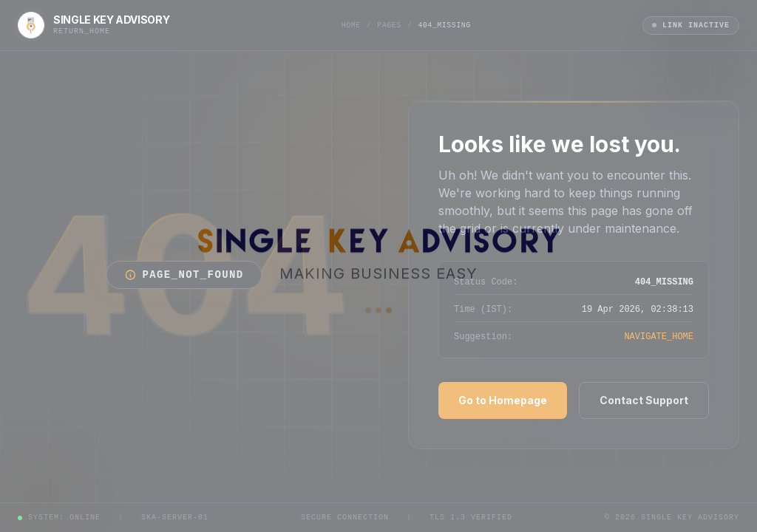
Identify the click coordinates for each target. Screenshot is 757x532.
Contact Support (644, 400)
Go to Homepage (503, 400)
